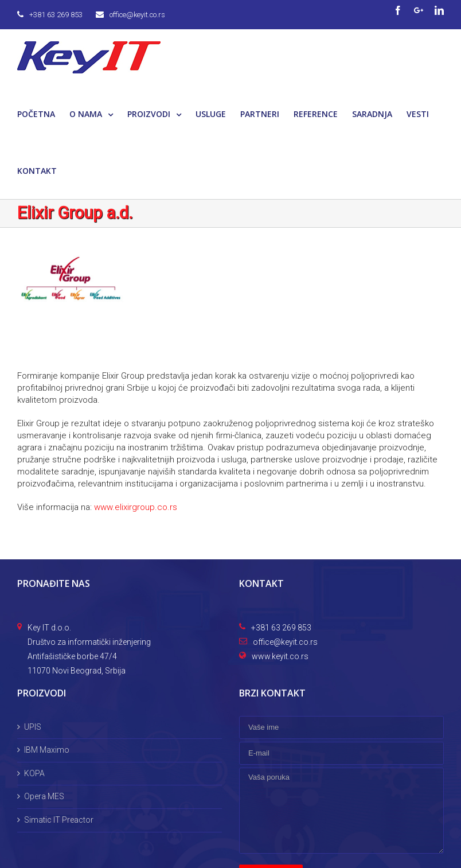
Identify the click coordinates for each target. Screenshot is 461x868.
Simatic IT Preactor (59, 820)
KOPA (34, 773)
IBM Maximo (47, 750)
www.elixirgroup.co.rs (136, 507)
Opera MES (44, 796)
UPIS (33, 727)
